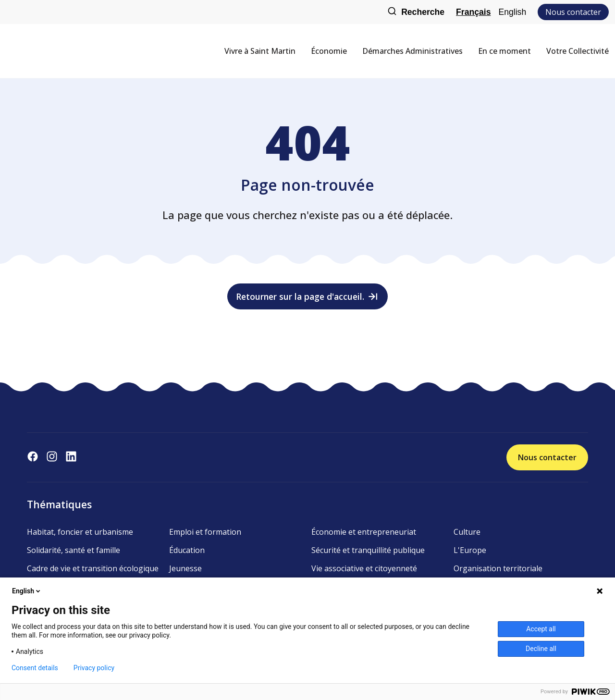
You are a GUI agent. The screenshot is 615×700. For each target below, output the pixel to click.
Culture (467, 532)
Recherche (416, 12)
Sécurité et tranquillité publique (368, 550)
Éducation (187, 550)
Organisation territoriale (498, 568)
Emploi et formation (205, 532)
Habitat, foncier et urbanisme (80, 532)
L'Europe (470, 550)
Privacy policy (94, 668)
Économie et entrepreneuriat (364, 532)
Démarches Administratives (412, 51)
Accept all (541, 629)
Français (473, 12)
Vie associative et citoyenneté (364, 568)
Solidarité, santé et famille (74, 550)
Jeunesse (185, 568)
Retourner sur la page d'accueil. (308, 296)
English (512, 12)
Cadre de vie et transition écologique (93, 568)
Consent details (35, 668)
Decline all (541, 649)
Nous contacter (573, 12)
